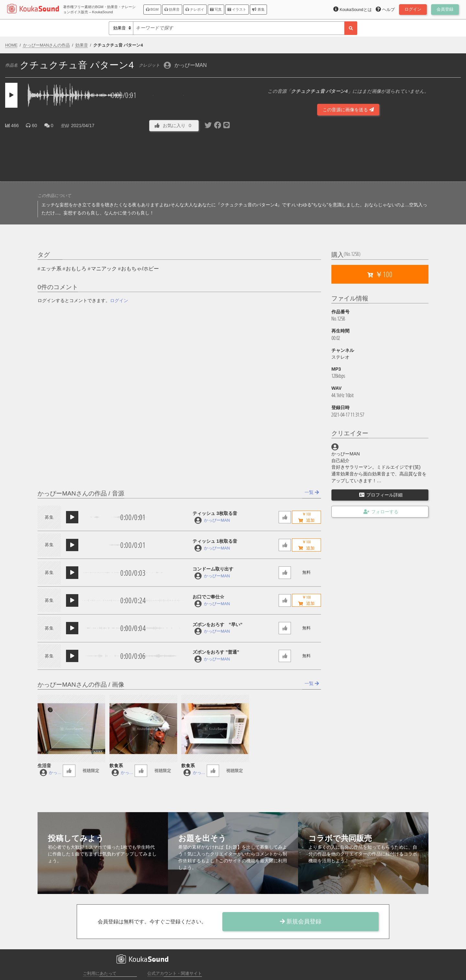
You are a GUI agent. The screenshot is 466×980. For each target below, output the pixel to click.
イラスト (237, 9)
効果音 (172, 9)
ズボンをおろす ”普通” (216, 652)
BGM (152, 9)
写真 (216, 9)
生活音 (44, 766)
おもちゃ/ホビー (140, 269)
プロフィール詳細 (381, 495)
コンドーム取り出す (213, 569)
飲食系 (116, 766)
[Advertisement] (118, 155)
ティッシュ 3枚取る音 (215, 513)
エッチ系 (51, 269)
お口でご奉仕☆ (208, 597)
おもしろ (76, 269)
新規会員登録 (301, 921)
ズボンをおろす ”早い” (217, 625)
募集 (258, 9)
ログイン (119, 300)
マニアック (104, 269)
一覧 (312, 492)
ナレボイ (195, 9)
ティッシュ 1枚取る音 (215, 541)
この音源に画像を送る (348, 110)
